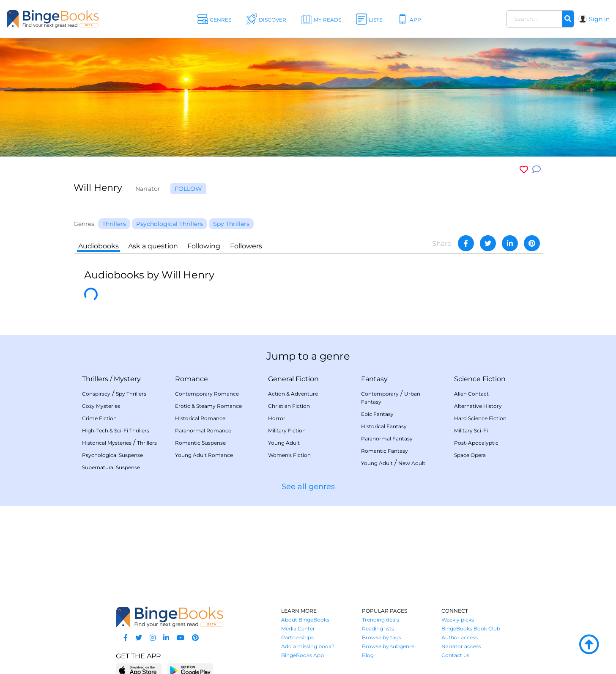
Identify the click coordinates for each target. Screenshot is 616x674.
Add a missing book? (308, 646)
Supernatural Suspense (111, 467)
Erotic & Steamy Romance (208, 406)
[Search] (568, 19)
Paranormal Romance (203, 431)
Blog (368, 655)
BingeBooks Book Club (471, 629)
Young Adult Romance (204, 455)
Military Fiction (287, 431)
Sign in (599, 19)
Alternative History (478, 406)
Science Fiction (480, 379)
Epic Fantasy (377, 414)
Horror (277, 418)
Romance (192, 379)
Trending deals (381, 620)
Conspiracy (96, 394)
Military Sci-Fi (471, 431)
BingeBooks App (303, 655)
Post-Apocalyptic (476, 443)
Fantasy (374, 379)
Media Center (298, 629)
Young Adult (284, 443)
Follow (188, 189)
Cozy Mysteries (101, 406)
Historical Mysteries (107, 443)
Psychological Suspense (112, 455)
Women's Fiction (289, 455)
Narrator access (461, 646)
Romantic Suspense (200, 443)
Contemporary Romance (207, 394)
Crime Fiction (99, 418)
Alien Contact (471, 394)
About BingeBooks (305, 620)
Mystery (127, 379)
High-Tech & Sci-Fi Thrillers (116, 431)
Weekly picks (458, 620)
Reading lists (378, 629)
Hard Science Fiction (480, 418)
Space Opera (470, 455)
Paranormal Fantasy (387, 439)
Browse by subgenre (388, 646)
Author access (460, 637)
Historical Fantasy (384, 426)
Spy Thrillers (131, 394)
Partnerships (297, 637)
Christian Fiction (289, 406)
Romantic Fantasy (385, 451)
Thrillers (95, 379)
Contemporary (380, 394)
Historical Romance (200, 418)
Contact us (455, 655)
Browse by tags (382, 637)
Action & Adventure (293, 394)
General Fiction (293, 379)
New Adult (412, 463)
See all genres (308, 487)
